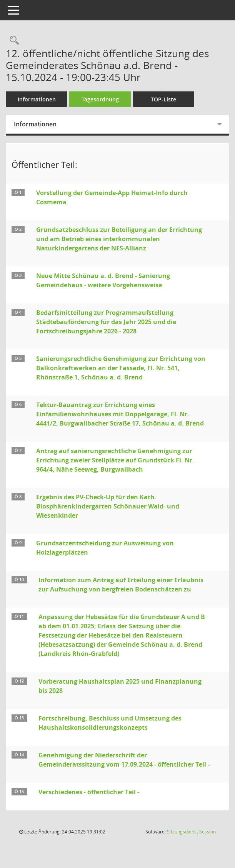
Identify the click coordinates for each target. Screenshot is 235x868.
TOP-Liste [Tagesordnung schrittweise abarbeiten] (163, 99)
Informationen (37, 99)
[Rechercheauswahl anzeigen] (12, 41)
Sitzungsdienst (191, 832)
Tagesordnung (100, 99)
